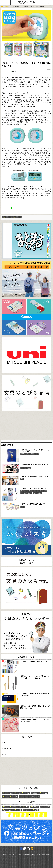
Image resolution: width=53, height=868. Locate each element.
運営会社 (48, 855)
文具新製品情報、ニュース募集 (38, 855)
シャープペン (24, 468)
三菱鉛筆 (39, 493)
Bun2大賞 (19, 810)
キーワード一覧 (26, 815)
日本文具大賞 (45, 807)
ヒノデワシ (26, 793)
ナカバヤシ (44, 793)
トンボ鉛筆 (23, 493)
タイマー (17, 217)
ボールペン (25, 743)
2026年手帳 (35, 807)
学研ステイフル (35, 796)
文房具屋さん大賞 (16, 807)
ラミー (35, 493)
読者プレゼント (8, 810)
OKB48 (26, 807)
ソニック (5, 78)
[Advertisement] (26, 426)
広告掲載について (27, 855)
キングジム (14, 796)
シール (6, 807)
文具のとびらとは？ (7, 855)
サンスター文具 (32, 491)
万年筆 (37, 454)
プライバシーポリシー (17, 855)
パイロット (23, 454)
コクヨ (18, 793)
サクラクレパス (24, 491)
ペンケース (28, 810)
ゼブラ (45, 491)
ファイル (23, 507)
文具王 (29, 468)
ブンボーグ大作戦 (31, 454)
